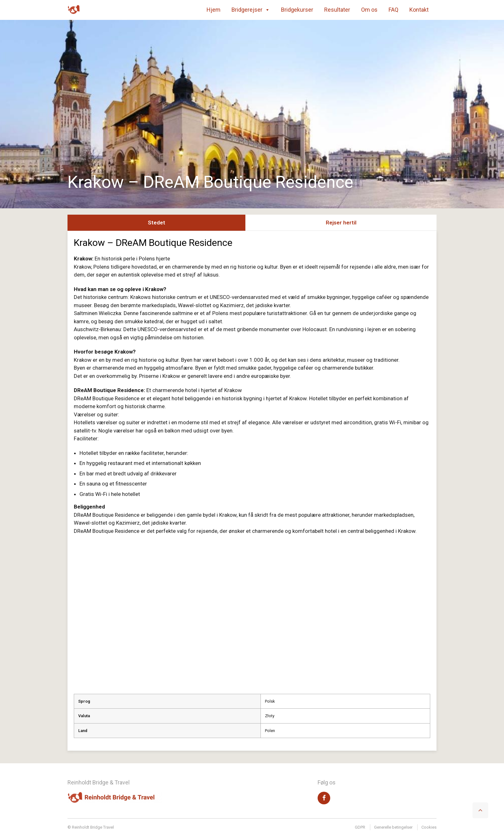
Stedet (157, 223)
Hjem (214, 10)
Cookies (429, 827)
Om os (369, 10)
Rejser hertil (341, 223)
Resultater (337, 10)
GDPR (360, 827)
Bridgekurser (297, 10)
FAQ (393, 10)
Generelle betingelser (393, 827)
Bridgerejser (251, 10)
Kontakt (419, 10)
